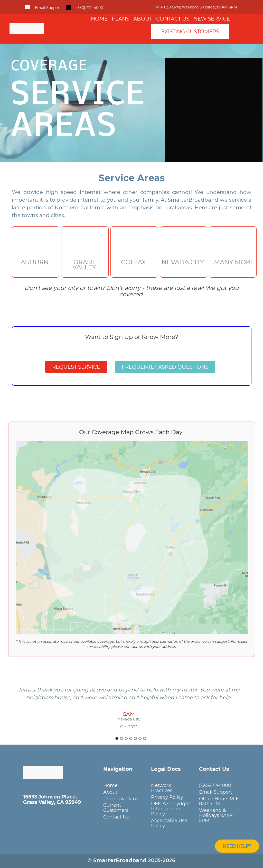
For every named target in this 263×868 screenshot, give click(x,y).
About (143, 19)
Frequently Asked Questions (165, 367)
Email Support (48, 8)
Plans (120, 19)
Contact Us (173, 19)
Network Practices (162, 788)
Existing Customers (190, 32)
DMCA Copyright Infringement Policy (171, 809)
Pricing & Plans (121, 799)
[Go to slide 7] (145, 738)
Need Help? (237, 846)
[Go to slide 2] (121, 738)
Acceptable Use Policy (169, 823)
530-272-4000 (215, 785)
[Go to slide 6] (140, 738)
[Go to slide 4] (131, 738)
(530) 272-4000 (90, 8)
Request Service (76, 367)
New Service (212, 19)
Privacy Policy (167, 797)
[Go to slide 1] (117, 738)
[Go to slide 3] (126, 738)
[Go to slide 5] (135, 738)
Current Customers (116, 808)
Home (99, 19)
